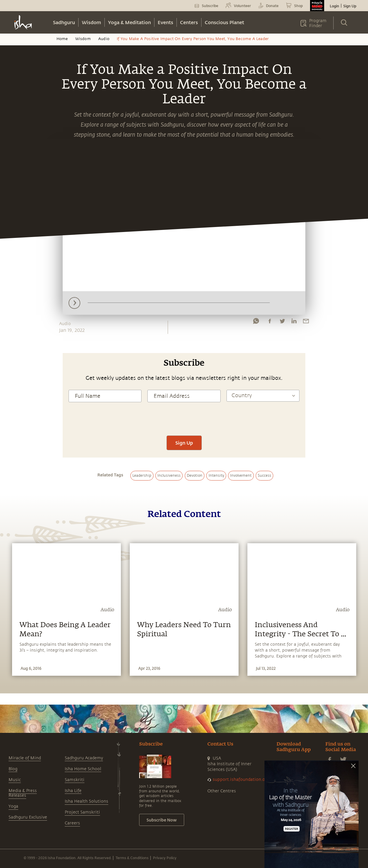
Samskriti (75, 780)
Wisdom (91, 22)
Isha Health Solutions (86, 801)
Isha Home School (83, 769)
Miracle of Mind (25, 758)
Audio (104, 39)
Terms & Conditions (132, 858)
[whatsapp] (256, 322)
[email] (306, 322)
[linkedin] (294, 322)
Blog (13, 769)
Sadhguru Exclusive (28, 817)
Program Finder (318, 23)
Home (62, 39)
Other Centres (222, 791)
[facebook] (270, 322)
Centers (189, 22)
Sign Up (350, 6)
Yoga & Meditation (129, 22)
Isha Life (73, 791)
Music (15, 780)
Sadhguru (64, 22)
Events (165, 22)
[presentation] (184, 418)
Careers (72, 823)
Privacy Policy (165, 858)
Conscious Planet (224, 22)
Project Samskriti (82, 812)
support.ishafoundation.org (241, 780)
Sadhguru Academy (84, 758)
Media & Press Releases (23, 793)
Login (334, 6)
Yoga (13, 806)
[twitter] (282, 322)
